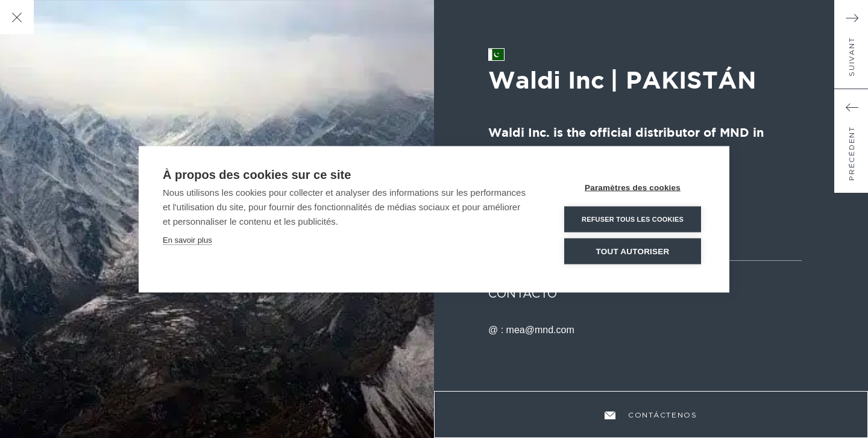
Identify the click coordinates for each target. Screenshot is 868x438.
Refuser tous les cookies (633, 219)
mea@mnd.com (540, 330)
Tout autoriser (633, 251)
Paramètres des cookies (633, 187)
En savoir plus (187, 239)
